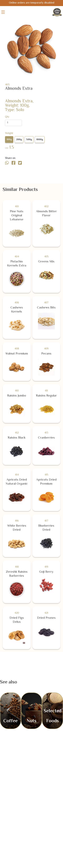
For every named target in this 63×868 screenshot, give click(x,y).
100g (9, 140)
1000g (40, 140)
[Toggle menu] (3, 12)
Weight (9, 133)
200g (19, 140)
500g (29, 140)
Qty (7, 117)
